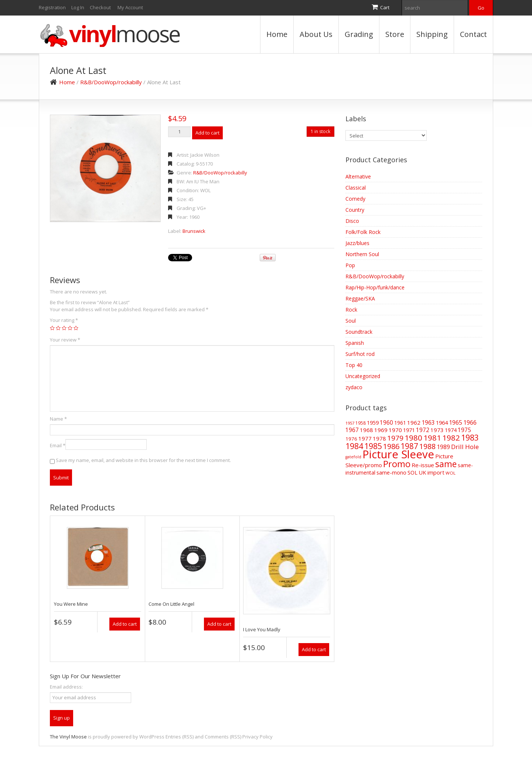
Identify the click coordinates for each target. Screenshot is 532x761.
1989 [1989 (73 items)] (443, 447)
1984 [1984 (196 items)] (354, 446)
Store (395, 34)
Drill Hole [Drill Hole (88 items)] (465, 447)
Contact (473, 34)
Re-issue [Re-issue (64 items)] (423, 465)
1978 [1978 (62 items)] (379, 438)
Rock (351, 310)
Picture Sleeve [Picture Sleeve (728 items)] (398, 454)
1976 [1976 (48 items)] (351, 439)
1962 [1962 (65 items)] (414, 422)
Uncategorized (363, 376)
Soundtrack (359, 332)
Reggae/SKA (360, 298)
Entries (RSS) (180, 737)
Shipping (432, 34)
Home (277, 34)
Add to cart (207, 133)
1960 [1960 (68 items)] (386, 423)
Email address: (66, 687)
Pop (350, 265)
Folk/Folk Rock (363, 232)
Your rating (64, 320)
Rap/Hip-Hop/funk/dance (375, 287)
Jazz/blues (357, 243)
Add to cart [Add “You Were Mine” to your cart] (125, 624)
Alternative (358, 176)
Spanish (355, 343)
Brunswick (194, 231)
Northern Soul (362, 254)
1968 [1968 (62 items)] (366, 430)
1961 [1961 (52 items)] (400, 423)
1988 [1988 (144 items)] (427, 446)
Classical (356, 188)
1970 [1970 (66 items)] (395, 430)
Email (58, 445)
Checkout (100, 7)
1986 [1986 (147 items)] (391, 446)
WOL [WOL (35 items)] (451, 473)
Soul (351, 321)
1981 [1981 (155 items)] (432, 438)
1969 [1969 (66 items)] (381, 430)
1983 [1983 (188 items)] (470, 437)
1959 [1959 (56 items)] (373, 423)
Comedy (355, 199)
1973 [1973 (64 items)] (437, 430)
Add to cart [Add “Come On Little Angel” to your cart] (219, 624)
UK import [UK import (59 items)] (432, 472)
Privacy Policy (258, 737)
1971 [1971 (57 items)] (409, 430)
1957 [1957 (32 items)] (350, 423)
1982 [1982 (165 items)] (451, 438)
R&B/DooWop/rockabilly (111, 82)
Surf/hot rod (360, 354)
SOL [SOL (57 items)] (412, 473)
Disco (352, 221)
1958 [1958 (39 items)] (361, 423)
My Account (130, 7)
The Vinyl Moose (68, 737)
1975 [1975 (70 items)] (464, 430)
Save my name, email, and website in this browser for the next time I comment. (143, 460)
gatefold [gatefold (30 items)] (353, 457)
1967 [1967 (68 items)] (352, 430)
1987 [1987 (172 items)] (409, 446)
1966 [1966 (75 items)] (470, 422)
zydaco (354, 387)
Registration (52, 7)
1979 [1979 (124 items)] (395, 438)
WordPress (152, 737)
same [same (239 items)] (446, 464)
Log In (78, 7)
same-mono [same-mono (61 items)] (391, 472)
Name (58, 419)
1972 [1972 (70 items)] (423, 430)
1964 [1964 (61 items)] (442, 422)
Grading (359, 34)
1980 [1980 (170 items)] (413, 438)
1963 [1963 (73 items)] (428, 422)
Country (355, 210)
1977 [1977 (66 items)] (365, 438)
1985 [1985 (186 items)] (373, 446)
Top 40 (354, 365)
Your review (65, 340)
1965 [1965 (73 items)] (456, 422)
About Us (316, 34)
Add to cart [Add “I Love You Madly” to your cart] (314, 649)
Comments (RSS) (223, 737)
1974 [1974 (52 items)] (451, 430)
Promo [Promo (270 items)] (397, 464)
